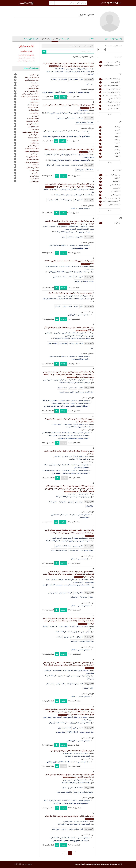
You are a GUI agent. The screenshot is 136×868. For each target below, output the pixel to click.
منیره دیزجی (54, 189)
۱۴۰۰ (110, 134)
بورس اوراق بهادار (110, 102)
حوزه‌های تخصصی (84, 92)
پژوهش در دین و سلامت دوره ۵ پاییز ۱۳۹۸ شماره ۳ (73, 232)
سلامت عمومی (52, 343)
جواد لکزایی (84, 333)
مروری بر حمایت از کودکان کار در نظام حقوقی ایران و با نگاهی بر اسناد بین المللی (69, 452)
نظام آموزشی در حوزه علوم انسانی (54, 131)
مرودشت (59, 637)
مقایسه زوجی (61, 684)
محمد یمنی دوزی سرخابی (68, 155)
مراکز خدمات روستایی (87, 732)
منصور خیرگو (35, 178)
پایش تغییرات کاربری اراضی (85, 392)
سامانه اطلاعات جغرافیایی (63, 546)
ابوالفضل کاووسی (82, 229)
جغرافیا (73, 400)
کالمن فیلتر (62, 502)
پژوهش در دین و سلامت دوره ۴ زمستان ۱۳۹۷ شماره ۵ (73, 338)
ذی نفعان (80, 118)
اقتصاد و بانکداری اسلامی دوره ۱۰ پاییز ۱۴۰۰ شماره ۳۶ (73, 195)
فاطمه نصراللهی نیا (51, 266)
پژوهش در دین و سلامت (110, 89)
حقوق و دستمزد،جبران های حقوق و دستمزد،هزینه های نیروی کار (67, 435)
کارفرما (76, 306)
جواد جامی (57, 456)
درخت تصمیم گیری (66, 593)
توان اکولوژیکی (74, 550)
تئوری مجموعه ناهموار (66, 392)
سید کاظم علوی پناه (71, 579)
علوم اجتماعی (30, 58)
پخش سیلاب (50, 684)
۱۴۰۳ (110, 127)
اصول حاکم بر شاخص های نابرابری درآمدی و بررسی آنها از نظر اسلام (70, 817)
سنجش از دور (78, 593)
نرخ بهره (70, 502)
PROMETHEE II (72, 732)
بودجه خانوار (79, 788)
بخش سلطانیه (60, 732)
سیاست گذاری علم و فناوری (66, 118)
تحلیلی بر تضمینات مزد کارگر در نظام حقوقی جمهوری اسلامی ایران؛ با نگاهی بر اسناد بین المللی (70, 420)
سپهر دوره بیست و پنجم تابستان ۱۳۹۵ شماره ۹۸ (75, 382)
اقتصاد (73, 433)
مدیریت (73, 515)
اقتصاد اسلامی (65, 838)
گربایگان (86, 688)
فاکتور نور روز (63, 79)
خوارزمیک (74, 597)
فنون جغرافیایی (64, 400)
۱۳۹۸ (110, 137)
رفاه (45, 465)
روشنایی (54, 79)
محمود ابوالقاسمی (33, 118)
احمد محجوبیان (64, 266)
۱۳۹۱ (110, 150)
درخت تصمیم (62, 388)
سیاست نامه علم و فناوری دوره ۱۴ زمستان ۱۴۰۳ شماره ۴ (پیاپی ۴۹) (69, 113)
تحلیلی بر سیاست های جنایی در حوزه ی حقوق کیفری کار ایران (70, 293)
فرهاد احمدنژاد (60, 69)
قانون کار (58, 306)
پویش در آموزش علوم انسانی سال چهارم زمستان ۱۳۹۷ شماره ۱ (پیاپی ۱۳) (67, 299)
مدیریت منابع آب (73, 684)
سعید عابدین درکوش (81, 753)
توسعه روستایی (78, 728)
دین (64, 237)
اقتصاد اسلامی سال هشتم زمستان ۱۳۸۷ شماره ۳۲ (74, 824)
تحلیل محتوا (79, 277)
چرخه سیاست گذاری (60, 277)
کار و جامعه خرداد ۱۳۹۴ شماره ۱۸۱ (79, 459)
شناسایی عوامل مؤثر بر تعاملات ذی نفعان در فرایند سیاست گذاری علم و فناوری (69, 106)
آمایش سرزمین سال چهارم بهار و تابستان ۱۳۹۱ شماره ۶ (73, 632)
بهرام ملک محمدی (57, 579)
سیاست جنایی (67, 306)
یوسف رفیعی (57, 538)
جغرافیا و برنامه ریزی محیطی (110, 86)
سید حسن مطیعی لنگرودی (63, 380)
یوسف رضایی (67, 424)
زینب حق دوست (82, 336)
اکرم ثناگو (75, 333)
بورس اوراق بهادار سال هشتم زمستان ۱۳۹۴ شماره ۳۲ (73, 497)
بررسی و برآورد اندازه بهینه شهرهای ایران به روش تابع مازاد (71, 751)
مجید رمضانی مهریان (32, 162)
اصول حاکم (56, 829)
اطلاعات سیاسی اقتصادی (110, 79)
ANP (92, 688)
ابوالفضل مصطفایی (33, 168)
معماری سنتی (73, 79)
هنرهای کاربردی (60, 92)
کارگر (81, 306)
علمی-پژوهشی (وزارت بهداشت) (110, 65)
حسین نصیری (71, 69)
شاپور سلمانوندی (87, 720)
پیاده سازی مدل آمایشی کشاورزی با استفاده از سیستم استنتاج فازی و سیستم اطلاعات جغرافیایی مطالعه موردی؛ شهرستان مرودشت (69, 533)
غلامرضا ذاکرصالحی (52, 155)
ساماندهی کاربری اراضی (59, 550)
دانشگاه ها (70, 237)
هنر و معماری (71, 92)
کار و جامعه (110, 82)
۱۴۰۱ (110, 130)
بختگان (91, 597)
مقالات (71, 277)
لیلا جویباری (57, 333)
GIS (82, 684)
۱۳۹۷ (110, 140)
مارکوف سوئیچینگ (53, 200)
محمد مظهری (73, 296)
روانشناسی (72, 245)
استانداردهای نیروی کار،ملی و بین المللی (75, 473)
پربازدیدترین (46, 39)
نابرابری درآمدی (67, 788)
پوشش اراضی (53, 593)
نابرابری (64, 829)
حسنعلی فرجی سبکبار (81, 380)
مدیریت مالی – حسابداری (60, 515)
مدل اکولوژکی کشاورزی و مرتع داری (82, 641)
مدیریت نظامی (110, 109)
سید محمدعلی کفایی (81, 780)
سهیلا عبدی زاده (82, 69)
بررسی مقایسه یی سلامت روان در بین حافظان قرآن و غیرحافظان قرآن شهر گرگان (69, 329)
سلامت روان (63, 343)
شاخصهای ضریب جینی (64, 792)
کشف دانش (73, 388)
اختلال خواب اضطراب (76, 343)
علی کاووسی (84, 226)
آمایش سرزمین (78, 546)
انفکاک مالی (90, 506)
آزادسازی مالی (78, 200)
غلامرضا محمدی (70, 229)
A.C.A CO (18, 864)
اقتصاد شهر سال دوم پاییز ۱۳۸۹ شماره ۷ (78, 756)
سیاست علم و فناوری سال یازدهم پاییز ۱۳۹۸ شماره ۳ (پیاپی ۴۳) (70, 272)
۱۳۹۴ (110, 147)
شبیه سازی (90, 84)
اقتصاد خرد (66, 433)
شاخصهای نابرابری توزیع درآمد (84, 792)
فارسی (110, 223)
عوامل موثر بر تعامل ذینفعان (85, 122)
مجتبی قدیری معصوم (81, 538)
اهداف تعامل (90, 170)
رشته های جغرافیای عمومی (60, 403)
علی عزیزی (54, 626)
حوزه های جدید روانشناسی (58, 245)
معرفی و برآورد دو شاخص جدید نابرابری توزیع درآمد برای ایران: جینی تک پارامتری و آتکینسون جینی (69, 776)
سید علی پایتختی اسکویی (68, 189)
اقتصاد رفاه (84, 841)
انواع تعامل (50, 165)
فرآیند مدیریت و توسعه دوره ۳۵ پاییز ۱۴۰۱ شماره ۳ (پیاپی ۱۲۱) (70, 160)
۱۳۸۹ (110, 157)
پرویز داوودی (83, 494)
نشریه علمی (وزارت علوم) (110, 62)
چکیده (63, 97)
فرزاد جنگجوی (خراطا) (81, 424)
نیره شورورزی (62, 226)
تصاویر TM (83, 597)
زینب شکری (35, 143)
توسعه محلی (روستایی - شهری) (110, 95)
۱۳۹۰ (110, 153)
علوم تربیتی (22, 58)
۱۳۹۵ (110, 143)
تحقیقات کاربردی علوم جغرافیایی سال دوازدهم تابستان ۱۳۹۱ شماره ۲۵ (68, 541)
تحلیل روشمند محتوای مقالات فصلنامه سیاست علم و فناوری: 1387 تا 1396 (69, 262)
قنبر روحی (52, 226)
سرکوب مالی (79, 502)
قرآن (92, 348)
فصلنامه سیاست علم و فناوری (84, 281)
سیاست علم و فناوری (63, 165)
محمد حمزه (57, 670)
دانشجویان (79, 237)
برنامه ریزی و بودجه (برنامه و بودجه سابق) (110, 92)
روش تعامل (80, 170)
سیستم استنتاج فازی (87, 550)
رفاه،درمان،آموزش (54, 465)
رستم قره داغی (34, 135)
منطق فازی (79, 637)
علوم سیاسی (26, 51)
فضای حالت (53, 502)
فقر (82, 829)
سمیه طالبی (48, 670)
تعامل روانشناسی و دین (110, 201)
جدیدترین (55, 39)
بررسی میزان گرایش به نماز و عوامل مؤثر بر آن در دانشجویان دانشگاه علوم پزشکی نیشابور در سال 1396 (70, 222)
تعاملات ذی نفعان (77, 165)
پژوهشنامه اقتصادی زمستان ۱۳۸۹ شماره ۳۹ (76, 783)
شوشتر (81, 388)
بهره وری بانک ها (66, 200)
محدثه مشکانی (73, 226)
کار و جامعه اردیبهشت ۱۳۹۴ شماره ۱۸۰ (78, 427)
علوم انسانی (72, 131)
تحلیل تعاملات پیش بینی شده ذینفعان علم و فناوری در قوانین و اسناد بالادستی (69, 151)
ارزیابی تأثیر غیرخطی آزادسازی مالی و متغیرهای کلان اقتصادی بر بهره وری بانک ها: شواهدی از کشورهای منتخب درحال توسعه (70, 185)
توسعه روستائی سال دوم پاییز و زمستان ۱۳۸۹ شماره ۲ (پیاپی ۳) (70, 723)
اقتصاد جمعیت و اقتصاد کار (51, 433)
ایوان (81, 79)
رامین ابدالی (84, 296)
